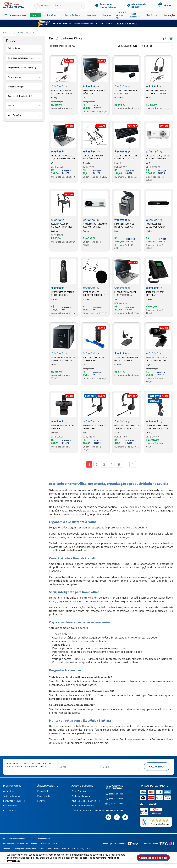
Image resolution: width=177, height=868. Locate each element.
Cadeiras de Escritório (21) (20, 96)
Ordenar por (127, 46)
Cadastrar (157, 767)
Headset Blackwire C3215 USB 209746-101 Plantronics (62, 92)
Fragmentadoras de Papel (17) (22, 68)
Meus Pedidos (44, 796)
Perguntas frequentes (14, 801)
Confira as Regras (126, 23)
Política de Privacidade (83, 806)
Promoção (169, 15)
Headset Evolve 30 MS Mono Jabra (94, 427)
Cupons (36, 15)
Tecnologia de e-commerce (121, 844)
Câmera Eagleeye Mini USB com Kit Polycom (157, 427)
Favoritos (42, 801)
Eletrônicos (152, 15)
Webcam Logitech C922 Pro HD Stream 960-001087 (158, 359)
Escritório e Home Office (121, 15)
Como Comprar (79, 791)
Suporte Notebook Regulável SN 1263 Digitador (93, 157)
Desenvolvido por (159, 844)
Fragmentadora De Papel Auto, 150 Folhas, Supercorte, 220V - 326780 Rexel (125, 225)
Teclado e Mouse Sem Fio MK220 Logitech (126, 157)
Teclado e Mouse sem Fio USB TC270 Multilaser (126, 92)
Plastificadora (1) (16, 87)
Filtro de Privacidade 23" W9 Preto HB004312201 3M (94, 92)
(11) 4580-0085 (114, 799)
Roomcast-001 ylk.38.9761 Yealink (156, 225)
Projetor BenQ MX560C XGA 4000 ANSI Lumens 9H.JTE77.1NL (158, 157)
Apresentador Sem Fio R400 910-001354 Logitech (63, 294)
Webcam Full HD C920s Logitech (63, 427)
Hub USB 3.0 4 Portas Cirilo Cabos (93, 359)
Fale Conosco (10, 810)
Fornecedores (10, 806)
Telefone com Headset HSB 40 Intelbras (126, 359)
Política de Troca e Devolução (86, 801)
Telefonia (107, 15)
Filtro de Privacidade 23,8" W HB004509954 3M (63, 157)
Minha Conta (43, 791)
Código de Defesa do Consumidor (88, 810)
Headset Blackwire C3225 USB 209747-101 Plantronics (157, 92)
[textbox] (60, 5)
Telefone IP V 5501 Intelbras (155, 293)
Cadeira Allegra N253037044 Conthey (62, 225)
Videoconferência (72, 15)
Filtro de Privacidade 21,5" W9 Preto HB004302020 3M (125, 294)
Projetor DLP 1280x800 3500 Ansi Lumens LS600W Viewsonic (95, 225)
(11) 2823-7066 (114, 794)
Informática (51, 15)
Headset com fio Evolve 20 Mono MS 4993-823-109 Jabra (127, 427)
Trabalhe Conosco (12, 796)
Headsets (91, 15)
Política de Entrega (81, 796)
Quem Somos (10, 791)
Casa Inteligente (134, 15)
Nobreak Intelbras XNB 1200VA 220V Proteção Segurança (63, 359)
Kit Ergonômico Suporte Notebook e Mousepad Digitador (94, 294)
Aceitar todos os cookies (154, 858)
